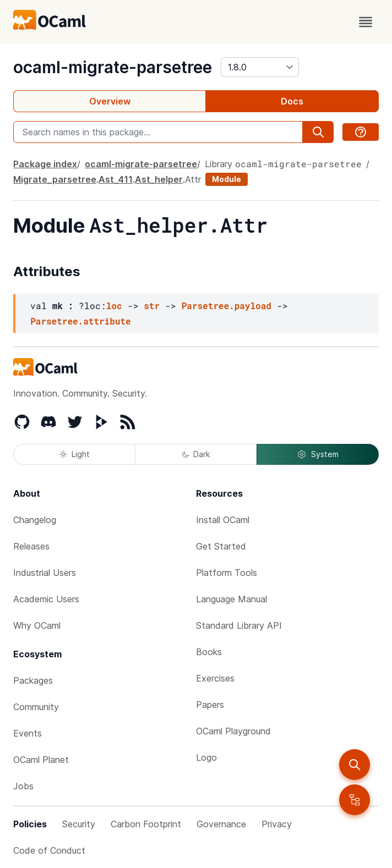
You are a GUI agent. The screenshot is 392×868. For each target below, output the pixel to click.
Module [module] (227, 179)
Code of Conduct (49, 850)
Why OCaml (37, 625)
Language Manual (232, 599)
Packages (33, 680)
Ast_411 (116, 179)
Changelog (35, 520)
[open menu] (366, 22)
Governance (221, 824)
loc (114, 306)
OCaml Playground (233, 731)
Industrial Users (45, 573)
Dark (196, 454)
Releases (31, 546)
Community (36, 707)
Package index (45, 164)
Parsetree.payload (227, 306)
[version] (260, 67)
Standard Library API (239, 625)
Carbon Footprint (146, 824)
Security (79, 824)
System (318, 454)
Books (209, 652)
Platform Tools (227, 573)
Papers (210, 705)
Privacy (277, 824)
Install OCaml (223, 520)
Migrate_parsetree (55, 179)
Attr (193, 179)
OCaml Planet (41, 760)
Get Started (221, 546)
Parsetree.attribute (80, 321)
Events (28, 733)
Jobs (23, 786)
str (152, 306)
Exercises (215, 678)
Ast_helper (159, 179)
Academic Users (46, 599)
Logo (206, 757)
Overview (110, 101)
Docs (292, 101)
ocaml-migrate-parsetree (113, 67)
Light (75, 454)
